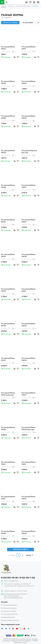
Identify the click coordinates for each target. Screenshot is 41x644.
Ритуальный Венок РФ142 (29, 359)
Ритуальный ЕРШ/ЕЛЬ (9, 614)
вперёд (29, 555)
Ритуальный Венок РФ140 (8, 532)
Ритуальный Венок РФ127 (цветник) (8, 394)
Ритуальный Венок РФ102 (8, 117)
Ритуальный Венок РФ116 (8, 221)
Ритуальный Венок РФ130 (8, 186)
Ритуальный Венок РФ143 (29, 532)
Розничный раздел (8, 617)
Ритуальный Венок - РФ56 (9, 463)
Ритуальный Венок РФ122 (8, 429)
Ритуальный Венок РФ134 (29, 117)
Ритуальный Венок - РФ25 (29, 463)
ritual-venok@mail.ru (11, 581)
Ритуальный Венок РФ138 (29, 256)
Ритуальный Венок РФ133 (8, 82)
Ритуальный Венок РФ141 (29, 221)
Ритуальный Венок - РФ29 (9, 498)
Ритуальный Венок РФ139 (8, 290)
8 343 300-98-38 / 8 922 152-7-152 (18, 578)
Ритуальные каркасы (9, 608)
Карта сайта (23, 642)
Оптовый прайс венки (9, 605)
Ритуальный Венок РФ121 (29, 394)
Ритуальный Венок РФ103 (29, 82)
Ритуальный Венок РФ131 (29, 186)
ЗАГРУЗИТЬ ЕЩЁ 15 (21, 549)
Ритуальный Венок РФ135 (8, 325)
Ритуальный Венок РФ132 (8, 152)
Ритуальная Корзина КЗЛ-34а (29, 152)
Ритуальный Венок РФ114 (8, 256)
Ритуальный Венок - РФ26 (29, 290)
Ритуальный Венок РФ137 (8, 359)
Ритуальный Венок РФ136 (29, 325)
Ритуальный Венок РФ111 (29, 48)
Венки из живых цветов (10, 620)
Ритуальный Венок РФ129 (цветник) (29, 429)
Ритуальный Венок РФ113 (8, 48)
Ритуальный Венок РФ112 (29, 498)
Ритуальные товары (9, 611)
